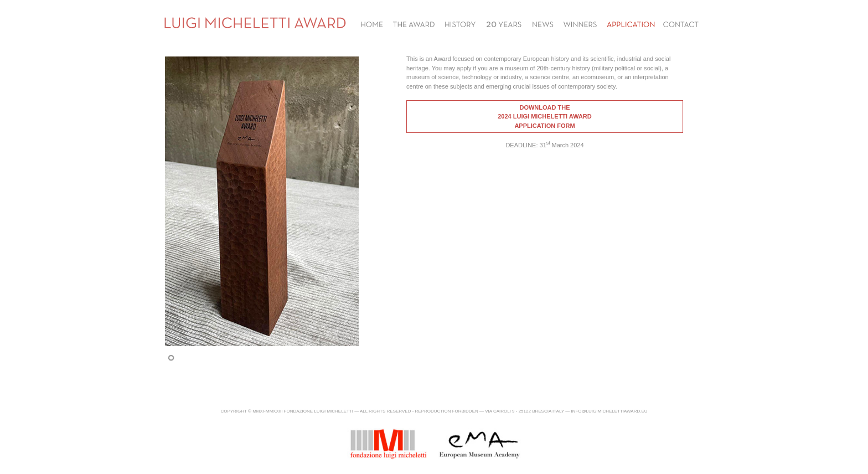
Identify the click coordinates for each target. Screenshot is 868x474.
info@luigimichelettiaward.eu (609, 411)
